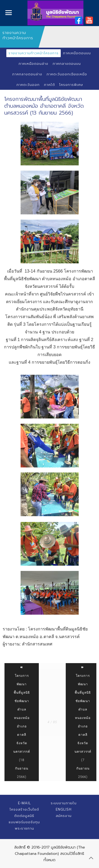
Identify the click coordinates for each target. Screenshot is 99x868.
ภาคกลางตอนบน (67, 64)
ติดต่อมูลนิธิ (24, 816)
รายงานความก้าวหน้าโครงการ (34, 53)
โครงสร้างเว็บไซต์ (24, 809)
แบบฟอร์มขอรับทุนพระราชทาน (24, 825)
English (64, 809)
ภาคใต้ (49, 85)
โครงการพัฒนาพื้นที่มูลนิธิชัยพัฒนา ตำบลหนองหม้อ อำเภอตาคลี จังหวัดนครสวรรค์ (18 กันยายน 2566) (22, 722)
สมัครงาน (64, 816)
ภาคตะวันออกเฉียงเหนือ (67, 74)
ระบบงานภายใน (64, 803)
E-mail (24, 803)
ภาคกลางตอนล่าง (27, 74)
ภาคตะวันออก (28, 85)
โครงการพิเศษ (71, 85)
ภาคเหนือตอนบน (77, 53)
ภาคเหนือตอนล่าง (33, 64)
